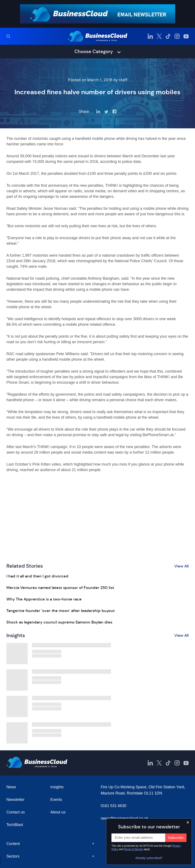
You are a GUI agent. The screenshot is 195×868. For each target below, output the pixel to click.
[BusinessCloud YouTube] (186, 36)
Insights (57, 787)
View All (181, 566)
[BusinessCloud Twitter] (159, 36)
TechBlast (15, 825)
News (11, 787)
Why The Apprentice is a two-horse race (44, 599)
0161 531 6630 (114, 806)
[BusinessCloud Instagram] (177, 36)
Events (56, 800)
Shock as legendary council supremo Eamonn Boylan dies (59, 622)
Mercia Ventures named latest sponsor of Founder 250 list (60, 588)
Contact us (16, 812)
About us (58, 812)
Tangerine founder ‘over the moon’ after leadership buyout (61, 611)
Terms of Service (134, 849)
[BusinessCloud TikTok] (168, 36)
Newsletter (15, 800)
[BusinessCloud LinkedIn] (150, 36)
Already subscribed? (149, 858)
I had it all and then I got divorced (37, 576)
